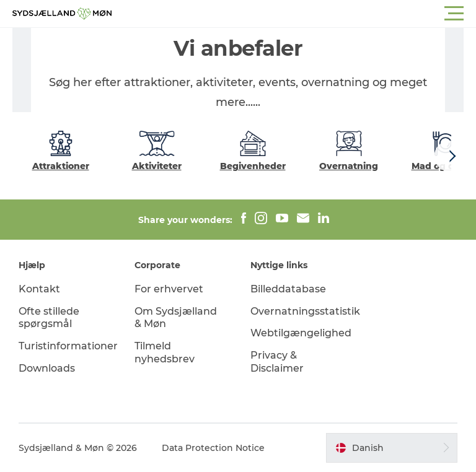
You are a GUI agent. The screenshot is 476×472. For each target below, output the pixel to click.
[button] (294, 14)
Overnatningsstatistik (305, 311)
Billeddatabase (288, 289)
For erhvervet (169, 289)
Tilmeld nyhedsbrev (165, 352)
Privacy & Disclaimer (277, 362)
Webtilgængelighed (301, 333)
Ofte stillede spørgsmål (49, 318)
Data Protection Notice (213, 448)
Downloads (47, 368)
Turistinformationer (68, 346)
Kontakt (39, 289)
